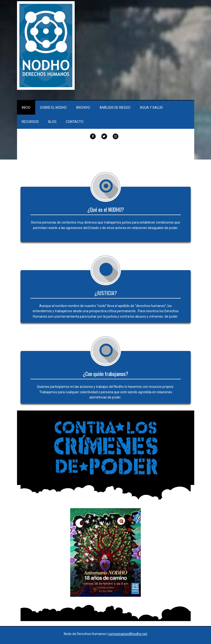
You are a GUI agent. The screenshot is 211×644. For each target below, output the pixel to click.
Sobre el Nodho (53, 108)
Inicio (26, 108)
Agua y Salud (151, 108)
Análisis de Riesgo (115, 108)
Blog (52, 122)
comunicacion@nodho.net (128, 634)
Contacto (75, 122)
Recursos (30, 122)
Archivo (83, 108)
